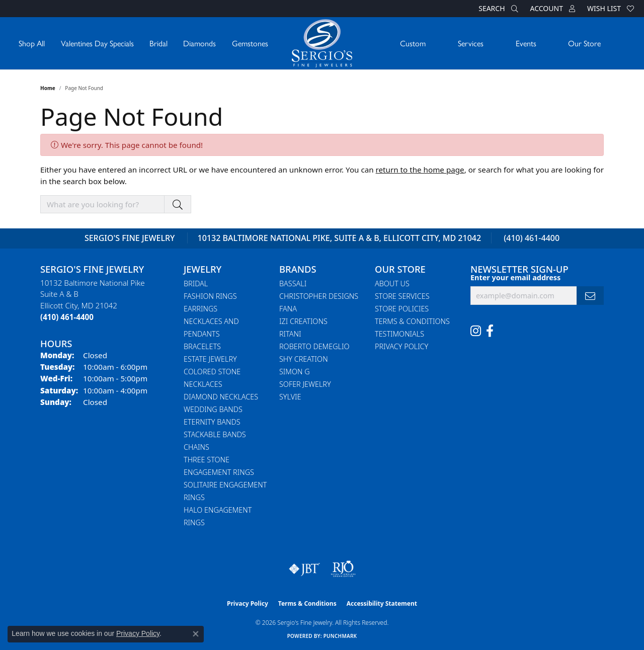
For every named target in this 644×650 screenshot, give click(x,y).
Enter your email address (515, 277)
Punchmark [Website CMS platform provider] (340, 636)
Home (48, 88)
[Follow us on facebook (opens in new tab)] (490, 331)
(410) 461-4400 (532, 238)
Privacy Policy (401, 346)
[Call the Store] (67, 317)
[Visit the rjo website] (343, 569)
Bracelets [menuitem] (202, 346)
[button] (497, 9)
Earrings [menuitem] (200, 309)
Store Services (402, 296)
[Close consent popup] (196, 634)
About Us (392, 283)
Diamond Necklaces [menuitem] (221, 397)
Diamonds (199, 43)
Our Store (584, 43)
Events (526, 43)
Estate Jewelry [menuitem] (210, 359)
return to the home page (420, 170)
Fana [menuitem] (288, 309)
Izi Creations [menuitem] (303, 321)
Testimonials (399, 334)
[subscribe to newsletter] (590, 296)
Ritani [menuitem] (290, 334)
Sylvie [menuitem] (290, 397)
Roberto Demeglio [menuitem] (314, 346)
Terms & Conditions (412, 321)
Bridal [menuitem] (196, 283)
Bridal (158, 43)
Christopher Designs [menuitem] (319, 296)
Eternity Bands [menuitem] (212, 422)
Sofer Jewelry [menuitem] (305, 384)
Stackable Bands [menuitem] (215, 434)
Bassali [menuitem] (293, 283)
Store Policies (402, 309)
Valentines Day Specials (97, 43)
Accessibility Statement (382, 603)
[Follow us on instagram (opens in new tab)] (476, 331)
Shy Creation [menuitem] (304, 359)
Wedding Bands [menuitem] (213, 409)
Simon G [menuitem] (295, 372)
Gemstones (250, 43)
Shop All (32, 43)
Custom (413, 43)
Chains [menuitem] (196, 447)
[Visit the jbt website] (304, 569)
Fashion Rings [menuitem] (210, 296)
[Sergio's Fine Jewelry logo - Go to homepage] (322, 43)
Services (471, 43)
